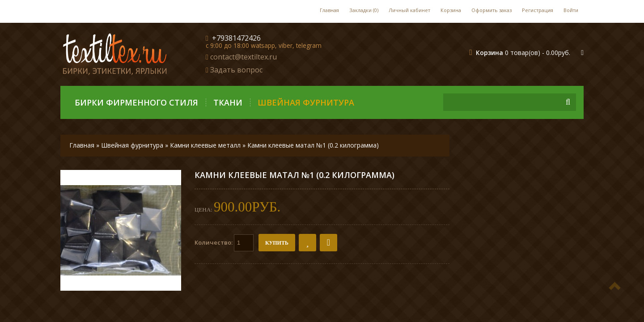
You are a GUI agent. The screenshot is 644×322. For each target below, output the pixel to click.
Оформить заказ (491, 10)
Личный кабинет (409, 10)
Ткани (228, 102)
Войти (571, 10)
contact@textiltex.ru (244, 57)
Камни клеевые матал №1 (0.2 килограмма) (313, 145)
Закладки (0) (364, 10)
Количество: (224, 243)
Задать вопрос (236, 70)
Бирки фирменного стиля (136, 102)
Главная (329, 10)
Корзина (451, 10)
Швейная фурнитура (306, 102)
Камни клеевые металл (205, 145)
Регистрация (538, 10)
